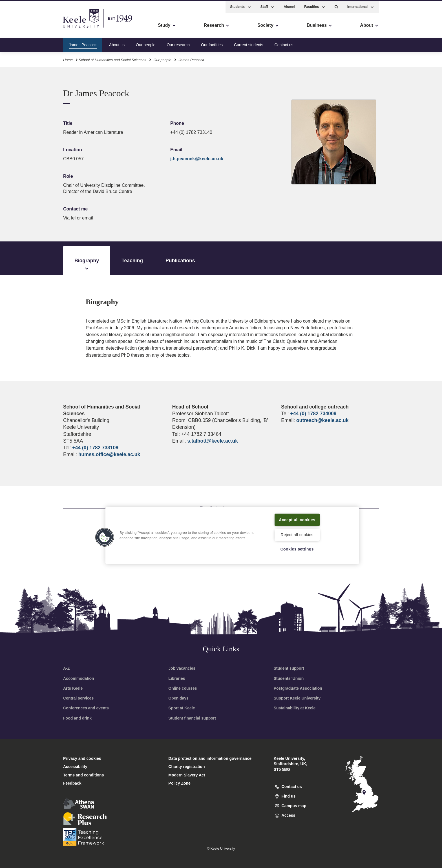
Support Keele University (297, 698)
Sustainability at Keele (295, 708)
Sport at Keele (182, 708)
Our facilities (212, 43)
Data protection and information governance (210, 758)
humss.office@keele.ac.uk (109, 454)
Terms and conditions (83, 775)
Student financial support (192, 718)
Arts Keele (73, 688)
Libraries (177, 678)
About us (117, 43)
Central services (78, 698)
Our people (146, 43)
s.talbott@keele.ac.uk (212, 441)
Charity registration (186, 767)
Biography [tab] (87, 265)
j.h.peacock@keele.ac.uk (197, 159)
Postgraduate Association (298, 688)
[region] (232, 535)
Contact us (284, 43)
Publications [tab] (180, 261)
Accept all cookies (297, 519)
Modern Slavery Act (187, 775)
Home (68, 59)
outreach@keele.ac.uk (322, 420)
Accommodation (79, 678)
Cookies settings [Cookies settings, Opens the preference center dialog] (297, 549)
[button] (336, 6)
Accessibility (21, 28)
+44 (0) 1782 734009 (313, 414)
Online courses (183, 688)
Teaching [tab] (132, 261)
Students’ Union (289, 678)
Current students (249, 43)
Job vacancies (182, 668)
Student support (289, 668)
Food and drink (77, 718)
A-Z (66, 668)
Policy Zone (179, 783)
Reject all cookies (297, 534)
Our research (178, 43)
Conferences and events (86, 708)
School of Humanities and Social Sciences (112, 59)
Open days (178, 698)
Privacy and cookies (82, 758)
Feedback (72, 783)
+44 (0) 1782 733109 (95, 448)
